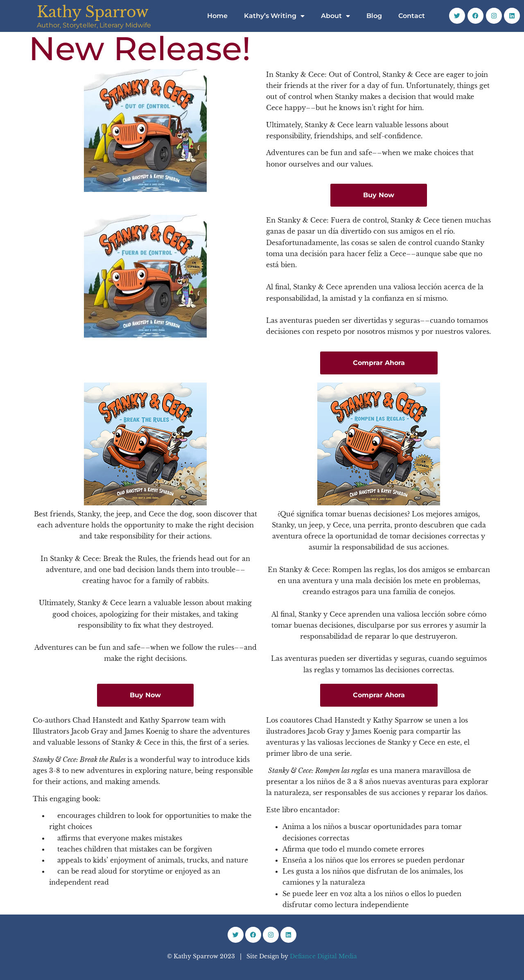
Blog (374, 16)
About (335, 16)
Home (217, 16)
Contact (412, 16)
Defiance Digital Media (323, 956)
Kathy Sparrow (93, 12)
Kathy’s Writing (274, 16)
